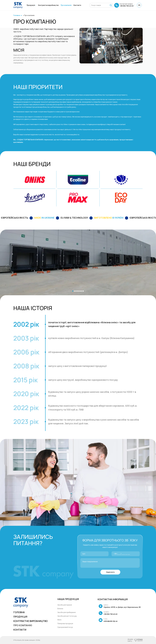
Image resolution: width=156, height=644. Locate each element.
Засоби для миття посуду (67, 616)
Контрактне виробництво (30, 621)
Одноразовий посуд (65, 627)
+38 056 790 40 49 (108, 613)
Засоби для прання (65, 605)
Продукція (20, 617)
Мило (59, 620)
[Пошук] (101, 5)
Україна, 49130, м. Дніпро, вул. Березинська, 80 (120, 606)
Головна (17, 15)
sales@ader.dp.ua (108, 620)
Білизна (60, 609)
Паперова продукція (65, 623)
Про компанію (23, 625)
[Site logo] (18, 5)
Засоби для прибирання (67, 612)
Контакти (20, 630)
